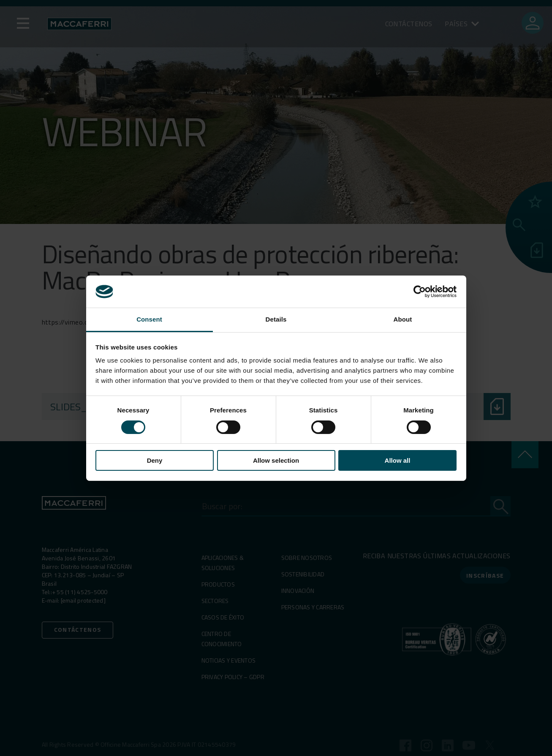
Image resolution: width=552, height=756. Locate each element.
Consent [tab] (149, 319)
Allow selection (276, 460)
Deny (155, 460)
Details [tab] (276, 319)
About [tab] (403, 319)
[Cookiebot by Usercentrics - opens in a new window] (420, 292)
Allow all (398, 460)
